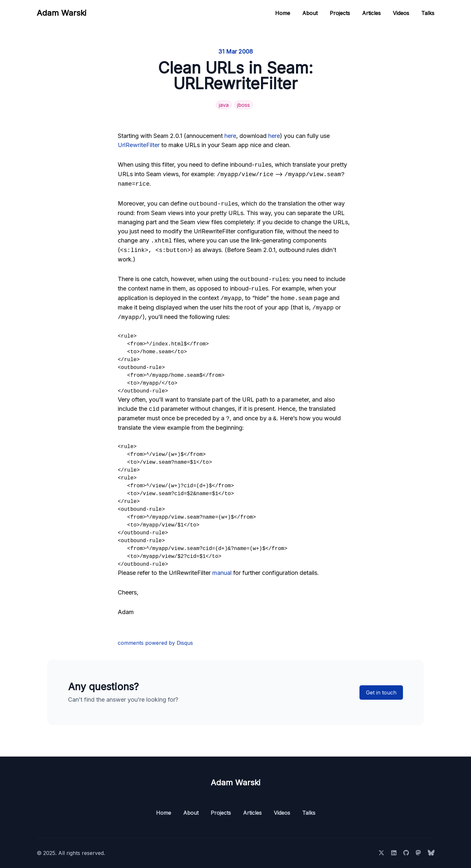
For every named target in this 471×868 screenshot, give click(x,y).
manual (222, 573)
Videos (401, 13)
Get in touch (381, 693)
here (230, 136)
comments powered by (155, 643)
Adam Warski (61, 13)
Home (283, 13)
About (310, 13)
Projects (340, 13)
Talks (428, 13)
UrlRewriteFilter (139, 145)
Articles (371, 13)
